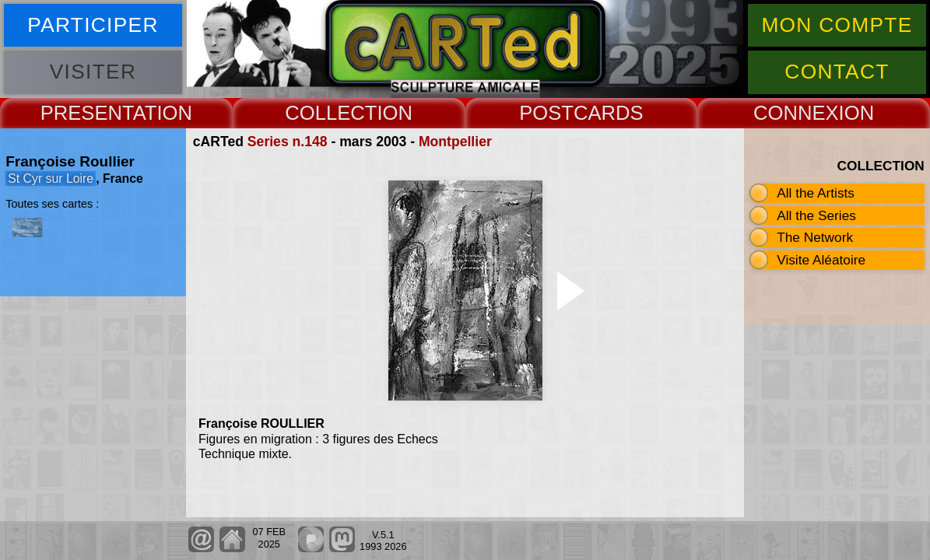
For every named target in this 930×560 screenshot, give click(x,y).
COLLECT (331, 113)
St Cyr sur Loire (51, 178)
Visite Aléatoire (821, 260)
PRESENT (87, 113)
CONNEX (796, 113)
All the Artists (816, 193)
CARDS (609, 113)
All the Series (816, 215)
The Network (815, 237)
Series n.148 (288, 142)
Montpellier (455, 142)
